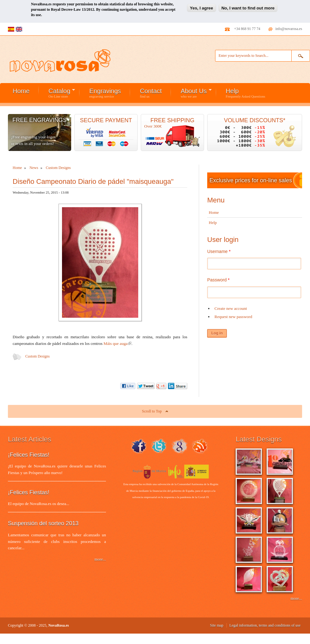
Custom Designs (37, 356)
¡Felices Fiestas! (29, 455)
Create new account (231, 308)
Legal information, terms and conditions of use (265, 625)
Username (219, 251)
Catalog (57, 93)
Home (21, 91)
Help (246, 93)
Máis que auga (117, 343)
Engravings (105, 93)
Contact (151, 93)
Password (218, 280)
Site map (217, 625)
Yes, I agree (201, 5)
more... (100, 559)
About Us (191, 93)
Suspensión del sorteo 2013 (43, 523)
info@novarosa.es (289, 29)
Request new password (233, 317)
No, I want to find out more (248, 5)
